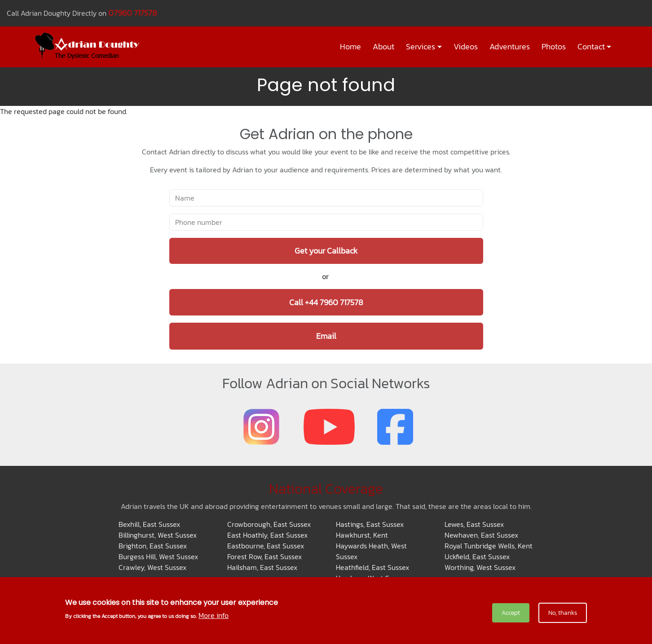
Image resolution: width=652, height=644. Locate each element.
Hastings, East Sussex (370, 524)
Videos (466, 47)
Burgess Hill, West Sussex (158, 556)
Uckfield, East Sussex (477, 556)
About (383, 47)
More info (214, 615)
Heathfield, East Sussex (372, 567)
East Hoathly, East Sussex (267, 535)
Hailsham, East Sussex (262, 567)
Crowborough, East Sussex (269, 524)
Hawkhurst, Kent (362, 535)
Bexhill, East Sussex (149, 524)
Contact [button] (591, 47)
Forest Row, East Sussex (264, 556)
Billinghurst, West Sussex (158, 535)
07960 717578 (133, 13)
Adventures (510, 47)
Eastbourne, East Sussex (266, 546)
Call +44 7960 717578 (326, 302)
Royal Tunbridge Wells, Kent (489, 546)
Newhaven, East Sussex (481, 535)
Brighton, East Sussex (153, 546)
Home (350, 47)
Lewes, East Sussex (474, 524)
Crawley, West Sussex (152, 567)
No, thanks (563, 613)
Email (326, 336)
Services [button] (421, 47)
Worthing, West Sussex (480, 567)
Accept (511, 613)
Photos (554, 47)
